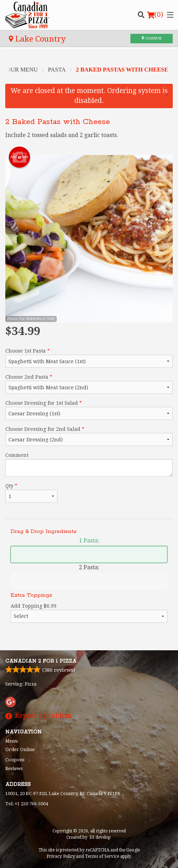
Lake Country (37, 39)
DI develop (100, 837)
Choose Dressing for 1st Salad (89, 410)
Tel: (27, 804)
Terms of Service (102, 856)
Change (152, 38)
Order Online (20, 749)
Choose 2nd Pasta (89, 384)
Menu (11, 741)
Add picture (20, 157)
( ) (155, 15)
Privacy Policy (61, 856)
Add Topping (89, 613)
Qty (31, 493)
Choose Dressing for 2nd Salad (89, 436)
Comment (89, 464)
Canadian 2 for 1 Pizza (41, 661)
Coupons (15, 760)
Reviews (14, 768)
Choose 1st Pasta (89, 358)
